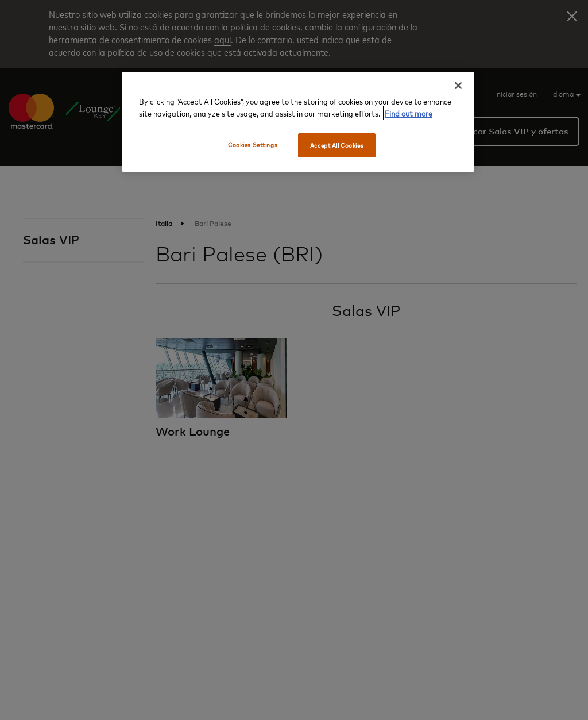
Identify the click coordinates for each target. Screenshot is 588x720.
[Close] (458, 86)
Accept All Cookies (337, 145)
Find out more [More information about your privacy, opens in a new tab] (409, 113)
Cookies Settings (253, 145)
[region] (298, 122)
